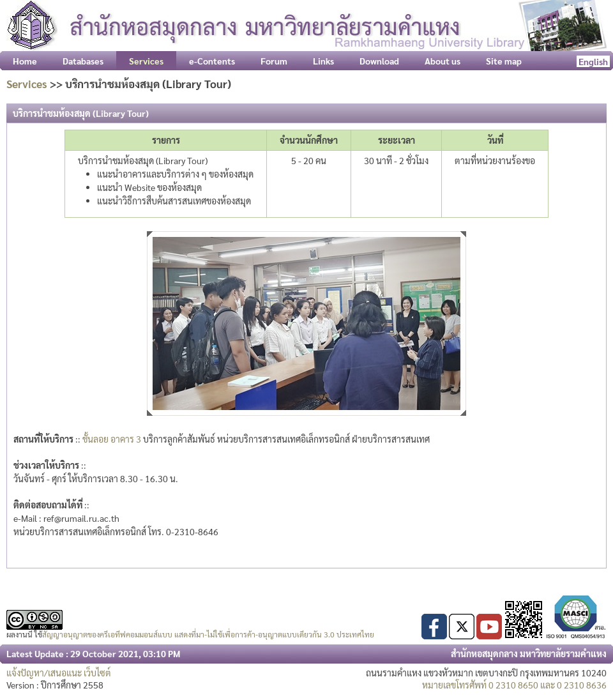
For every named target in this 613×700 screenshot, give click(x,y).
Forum (274, 61)
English (593, 61)
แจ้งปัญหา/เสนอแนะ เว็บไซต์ (59, 673)
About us (443, 61)
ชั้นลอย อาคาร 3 (112, 439)
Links (323, 61)
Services (27, 84)
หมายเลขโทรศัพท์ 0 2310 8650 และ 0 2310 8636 (514, 685)
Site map (504, 61)
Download (379, 61)
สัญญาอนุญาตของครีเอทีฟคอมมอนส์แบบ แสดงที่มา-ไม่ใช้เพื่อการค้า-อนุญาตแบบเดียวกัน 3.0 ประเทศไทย (208, 634)
